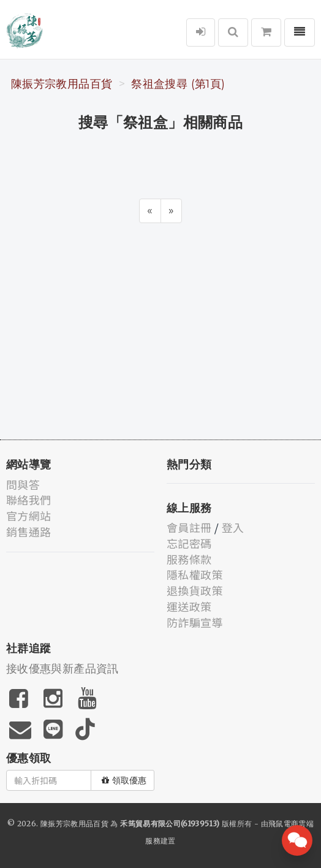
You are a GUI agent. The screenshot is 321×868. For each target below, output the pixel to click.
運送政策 (189, 606)
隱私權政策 (195, 574)
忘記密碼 (189, 543)
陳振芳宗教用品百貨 (62, 84)
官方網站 (28, 516)
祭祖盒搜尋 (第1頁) (178, 84)
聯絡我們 (28, 500)
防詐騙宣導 (195, 622)
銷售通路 (28, 531)
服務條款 (189, 559)
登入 (233, 527)
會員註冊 (189, 527)
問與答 (23, 484)
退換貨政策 (195, 590)
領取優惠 (124, 780)
